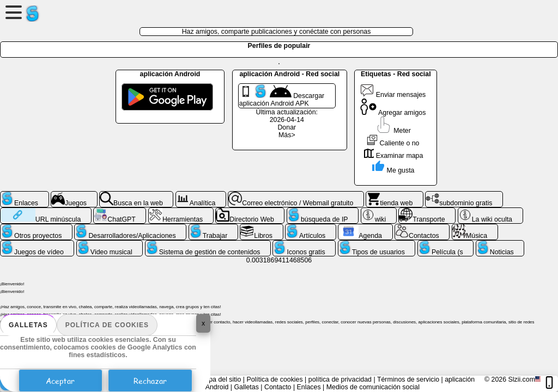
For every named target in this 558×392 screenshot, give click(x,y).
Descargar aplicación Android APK (282, 96)
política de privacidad (340, 379)
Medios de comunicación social (373, 387)
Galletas (28, 325)
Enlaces (309, 387)
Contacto (278, 387)
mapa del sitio (220, 379)
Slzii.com (521, 379)
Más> (287, 135)
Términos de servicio (408, 379)
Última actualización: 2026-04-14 (287, 116)
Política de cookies (107, 325)
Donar (287, 127)
